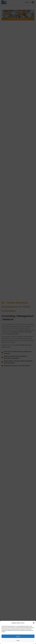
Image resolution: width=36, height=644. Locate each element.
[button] (34, 623)
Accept (18, 636)
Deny (18, 640)
